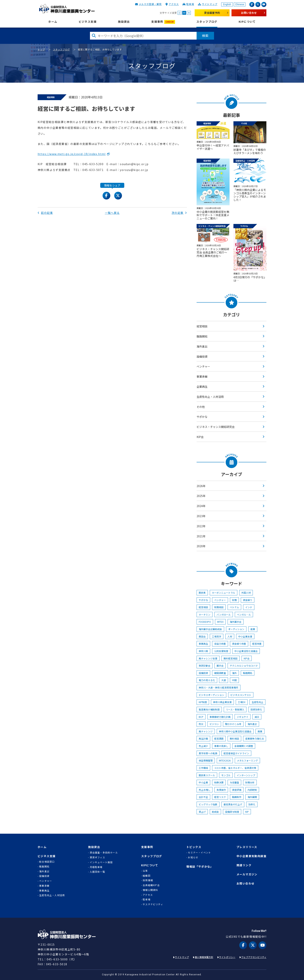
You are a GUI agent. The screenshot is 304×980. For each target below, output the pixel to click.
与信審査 (234, 782)
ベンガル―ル (244, 614)
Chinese (240, 4)
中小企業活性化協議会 (246, 651)
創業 (253, 629)
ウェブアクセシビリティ (254, 957)
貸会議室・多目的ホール (104, 853)
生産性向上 (257, 702)
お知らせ (193, 857)
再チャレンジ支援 (208, 658)
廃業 (260, 731)
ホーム (53, 22)
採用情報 (148, 880)
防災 (201, 724)
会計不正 (203, 797)
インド (249, 607)
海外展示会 (236, 622)
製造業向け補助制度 (209, 709)
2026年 (201, 486)
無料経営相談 (231, 658)
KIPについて (247, 22)
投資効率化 (256, 709)
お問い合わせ (249, 13)
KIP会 (200, 437)
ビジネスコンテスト (241, 695)
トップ (41, 49)
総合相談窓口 (47, 862)
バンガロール (224, 614)
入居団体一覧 (97, 872)
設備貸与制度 (232, 812)
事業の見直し (221, 746)
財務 (234, 600)
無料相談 (234, 738)
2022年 (201, 526)
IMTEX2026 (225, 760)
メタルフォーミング (247, 760)
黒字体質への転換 (208, 753)
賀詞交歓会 (205, 666)
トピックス (194, 847)
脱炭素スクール (207, 775)
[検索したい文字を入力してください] (143, 36)
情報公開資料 (150, 890)
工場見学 (217, 636)
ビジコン (214, 724)
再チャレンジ (206, 731)
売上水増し (205, 790)
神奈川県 (203, 651)
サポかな (202, 417)
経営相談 (202, 326)
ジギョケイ (243, 717)
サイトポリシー (227, 957)
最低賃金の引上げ (233, 804)
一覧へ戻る (112, 213)
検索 (205, 36)
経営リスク (220, 797)
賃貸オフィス (97, 857)
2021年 (201, 536)
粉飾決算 (219, 782)
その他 (201, 407)
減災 (257, 717)
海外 (234, 673)
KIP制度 (203, 702)
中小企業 (203, 782)
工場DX (242, 702)
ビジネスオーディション (211, 695)
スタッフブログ (207, 22)
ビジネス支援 (88, 22)
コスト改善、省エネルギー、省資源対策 (235, 768)
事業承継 (202, 376)
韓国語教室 (220, 673)
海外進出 (202, 346)
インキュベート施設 (101, 862)
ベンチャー (203, 366)
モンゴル (226, 775)
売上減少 (203, 746)
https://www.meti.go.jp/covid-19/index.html (72, 154)
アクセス (174, 4)
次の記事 (179, 213)
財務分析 (250, 782)
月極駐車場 (96, 867)
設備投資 (202, 356)
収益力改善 (220, 644)
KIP (247, 812)
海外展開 (252, 797)
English (227, 4)
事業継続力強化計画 (220, 717)
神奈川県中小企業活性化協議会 (235, 731)
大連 (224, 680)
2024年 (201, 506)
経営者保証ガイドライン (236, 753)
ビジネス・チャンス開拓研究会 (216, 427)
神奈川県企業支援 (222, 702)
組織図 (147, 876)
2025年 (201, 496)
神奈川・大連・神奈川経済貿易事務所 (218, 687)
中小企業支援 (245, 636)
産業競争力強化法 (255, 738)
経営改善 (257, 644)
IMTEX (220, 622)
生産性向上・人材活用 (210, 397)
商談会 (202, 636)
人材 (230, 636)
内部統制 (252, 790)
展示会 (220, 666)
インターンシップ (246, 775)
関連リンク (244, 865)
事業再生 (203, 644)
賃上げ (202, 812)
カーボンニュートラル (224, 593)
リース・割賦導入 (235, 709)
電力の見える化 (207, 680)
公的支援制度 (221, 651)
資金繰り (248, 600)
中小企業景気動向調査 (251, 856)
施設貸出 (124, 22)
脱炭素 (202, 593)
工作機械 (203, 768)
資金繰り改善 (239, 644)
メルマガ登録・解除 (150, 4)
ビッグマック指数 (208, 804)
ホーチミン (205, 614)
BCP (201, 717)
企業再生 (202, 387)
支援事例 (163, 22)
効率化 (252, 804)
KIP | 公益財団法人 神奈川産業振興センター (67, 9)
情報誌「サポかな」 (200, 867)
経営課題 (219, 738)
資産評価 (237, 790)
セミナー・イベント (199, 853)
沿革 (145, 871)
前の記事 (45, 213)
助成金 (215, 812)
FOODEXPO (205, 622)
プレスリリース (247, 847)
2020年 (201, 546)
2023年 (201, 516)
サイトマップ (210, 4)
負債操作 (221, 790)
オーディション (236, 629)
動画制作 (237, 797)
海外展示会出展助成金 (210, 629)
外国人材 (246, 593)
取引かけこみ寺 (233, 724)
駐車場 (190, 4)
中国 (234, 680)
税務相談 (219, 607)
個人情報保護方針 (204, 957)
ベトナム (234, 607)
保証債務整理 (206, 760)
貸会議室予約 (212, 13)
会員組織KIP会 (151, 885)
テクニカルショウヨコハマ (244, 666)
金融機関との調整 (244, 746)
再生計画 (203, 738)
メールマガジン (247, 874)
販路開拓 (202, 336)
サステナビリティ (153, 904)
